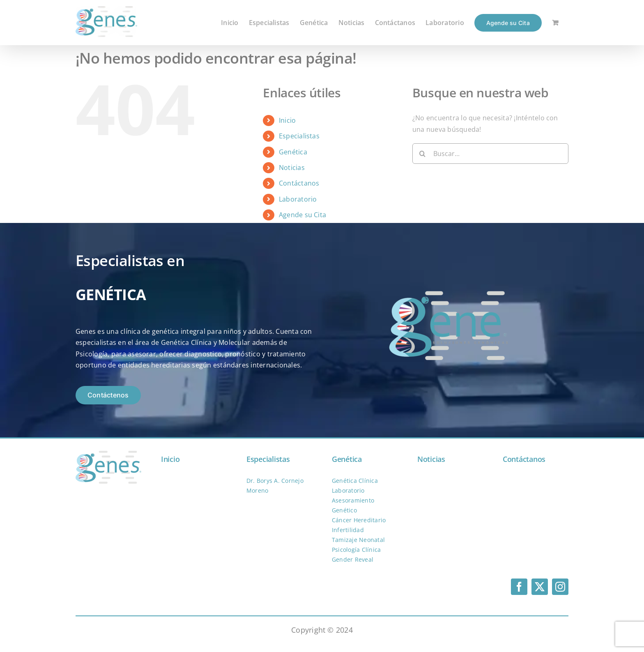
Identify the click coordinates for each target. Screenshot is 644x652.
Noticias (292, 168)
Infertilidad (348, 530)
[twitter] (540, 587)
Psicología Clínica (356, 550)
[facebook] (519, 587)
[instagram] (560, 587)
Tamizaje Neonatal (358, 540)
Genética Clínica (355, 481)
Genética (293, 152)
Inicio (287, 120)
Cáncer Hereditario (359, 520)
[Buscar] (423, 154)
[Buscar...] (490, 154)
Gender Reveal (353, 559)
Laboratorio (298, 199)
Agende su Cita (302, 215)
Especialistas (299, 136)
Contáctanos (299, 183)
